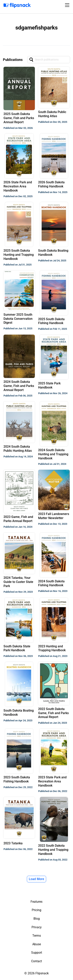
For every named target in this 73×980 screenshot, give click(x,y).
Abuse (37, 944)
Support (37, 953)
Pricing (36, 910)
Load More (37, 879)
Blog (37, 919)
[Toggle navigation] (68, 5)
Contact (36, 961)
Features (36, 902)
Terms (37, 936)
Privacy (37, 927)
